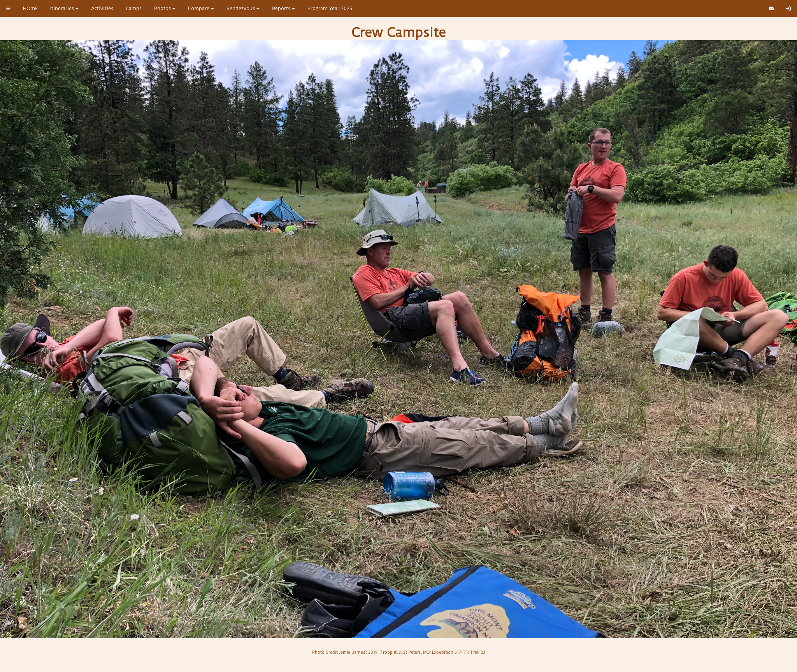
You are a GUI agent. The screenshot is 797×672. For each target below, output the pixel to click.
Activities (102, 8)
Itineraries (64, 8)
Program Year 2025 (330, 8)
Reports (284, 8)
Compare (201, 8)
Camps (134, 8)
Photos (165, 8)
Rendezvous (243, 8)
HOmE (30, 8)
